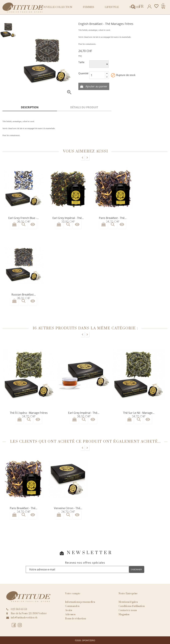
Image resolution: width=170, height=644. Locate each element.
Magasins (124, 615)
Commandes (72, 606)
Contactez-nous (128, 610)
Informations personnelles (80, 602)
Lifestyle (112, 7)
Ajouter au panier (96, 86)
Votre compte (73, 594)
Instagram (20, 625)
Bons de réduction (76, 619)
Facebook (14, 625)
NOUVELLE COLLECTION (56, 7)
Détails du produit (84, 107)
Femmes (88, 7)
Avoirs (69, 610)
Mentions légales (128, 602)
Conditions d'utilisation (132, 606)
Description (30, 107)
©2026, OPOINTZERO (85, 641)
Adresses (70, 615)
